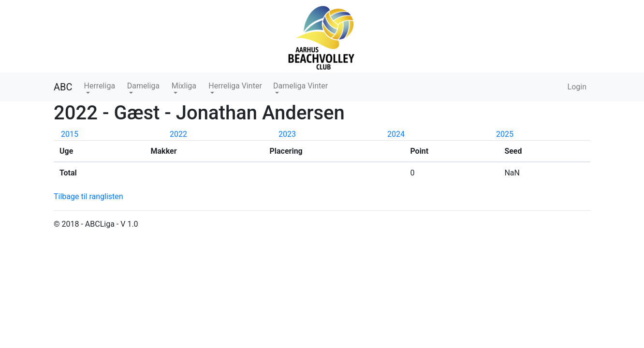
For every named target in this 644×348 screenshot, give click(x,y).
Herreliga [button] (100, 86)
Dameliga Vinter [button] (300, 86)
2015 (70, 134)
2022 (178, 134)
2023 (287, 134)
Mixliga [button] (184, 86)
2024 (396, 134)
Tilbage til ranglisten (88, 196)
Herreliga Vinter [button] (235, 86)
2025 (505, 134)
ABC (63, 87)
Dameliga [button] (143, 86)
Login (577, 87)
